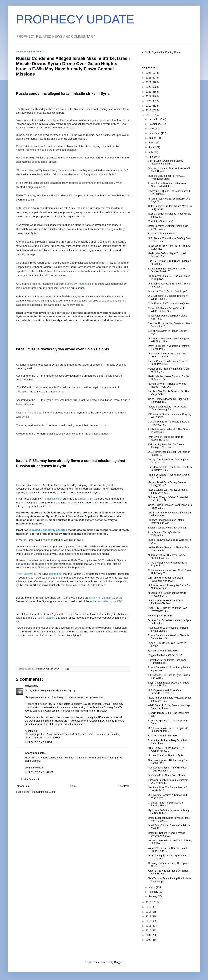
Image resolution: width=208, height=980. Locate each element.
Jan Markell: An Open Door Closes (166, 775)
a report (82, 499)
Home (74, 786)
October (153, 129)
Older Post (123, 786)
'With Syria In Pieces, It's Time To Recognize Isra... (166, 438)
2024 (149, 82)
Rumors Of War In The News (163, 651)
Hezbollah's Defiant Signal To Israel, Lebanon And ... (167, 255)
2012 (149, 921)
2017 (149, 115)
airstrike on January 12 (102, 598)
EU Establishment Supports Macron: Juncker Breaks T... (167, 270)
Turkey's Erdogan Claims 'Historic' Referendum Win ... (166, 521)
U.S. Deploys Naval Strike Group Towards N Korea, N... (165, 692)
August (153, 138)
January (153, 896)
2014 (149, 912)
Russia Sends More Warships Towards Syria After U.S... (168, 637)
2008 (149, 940)
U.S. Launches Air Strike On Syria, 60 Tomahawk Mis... (168, 730)
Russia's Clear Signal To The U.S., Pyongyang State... (166, 177)
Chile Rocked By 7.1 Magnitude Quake (169, 303)
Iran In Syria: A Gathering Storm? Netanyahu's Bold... (166, 162)
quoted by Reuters (76, 284)
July (151, 143)
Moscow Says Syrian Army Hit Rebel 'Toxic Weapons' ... (167, 769)
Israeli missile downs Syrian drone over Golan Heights (62, 349)
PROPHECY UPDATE (75, 19)
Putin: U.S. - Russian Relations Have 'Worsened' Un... (168, 609)
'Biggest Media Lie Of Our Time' (165, 655)
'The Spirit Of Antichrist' (160, 221)
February (154, 892)
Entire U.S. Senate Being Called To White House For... (167, 310)
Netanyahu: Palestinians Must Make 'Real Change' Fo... (167, 355)
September (155, 133)
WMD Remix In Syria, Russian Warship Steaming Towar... (169, 707)
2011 (149, 926)
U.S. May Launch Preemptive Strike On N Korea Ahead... (169, 587)
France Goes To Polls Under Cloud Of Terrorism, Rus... (168, 363)
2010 (149, 931)
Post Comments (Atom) (43, 792)
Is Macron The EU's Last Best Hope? (168, 291)
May (151, 152)
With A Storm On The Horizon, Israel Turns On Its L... (167, 850)
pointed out (56, 574)
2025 (149, 78)
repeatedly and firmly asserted (48, 530)
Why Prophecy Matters (160, 616)
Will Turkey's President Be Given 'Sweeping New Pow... (165, 579)
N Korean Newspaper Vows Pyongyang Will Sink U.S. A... (169, 340)
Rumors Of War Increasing (162, 234)
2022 (149, 92)
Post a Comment (30, 779)
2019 (149, 106)
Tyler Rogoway (25, 574)
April (151, 157)
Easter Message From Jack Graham (167, 528)
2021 (149, 96)
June (151, 147)
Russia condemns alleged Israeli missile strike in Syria (63, 94)
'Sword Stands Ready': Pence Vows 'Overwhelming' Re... (167, 408)
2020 (149, 101)
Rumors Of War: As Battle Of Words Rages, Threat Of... (167, 385)
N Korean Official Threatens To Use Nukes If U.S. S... (167, 557)
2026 (149, 73)
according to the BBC (110, 601)
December (154, 119)
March (152, 887)
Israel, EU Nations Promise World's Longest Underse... (167, 834)
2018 (149, 110)
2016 (149, 902)
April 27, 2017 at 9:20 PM (38, 742)
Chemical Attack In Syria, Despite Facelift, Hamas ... (166, 804)
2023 (149, 87)
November (154, 124)
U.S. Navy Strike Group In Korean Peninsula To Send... (166, 602)
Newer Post (23, 786)
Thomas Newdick (52, 499)
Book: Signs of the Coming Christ (163, 52)
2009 (149, 935)
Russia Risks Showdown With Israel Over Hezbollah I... (167, 185)
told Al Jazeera (46, 618)
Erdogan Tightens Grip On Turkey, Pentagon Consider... (166, 446)
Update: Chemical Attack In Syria (165, 755)
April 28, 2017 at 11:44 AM (39, 772)
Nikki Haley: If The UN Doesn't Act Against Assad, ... (166, 749)
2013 (149, 916)
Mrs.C (28, 686)
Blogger (118, 962)
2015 (149, 907)
